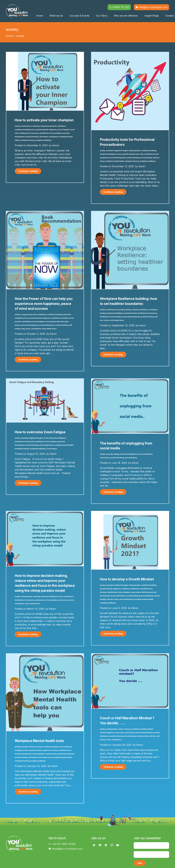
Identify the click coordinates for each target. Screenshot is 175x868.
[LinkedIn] (106, 845)
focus (33, 130)
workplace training (28, 140)
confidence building (23, 130)
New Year (60, 322)
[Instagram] (112, 845)
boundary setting (124, 310)
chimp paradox (135, 151)
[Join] (140, 863)
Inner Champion (64, 130)
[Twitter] (94, 845)
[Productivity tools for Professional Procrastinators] (130, 54)
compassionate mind (48, 126)
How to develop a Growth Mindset (127, 579)
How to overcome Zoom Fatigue (40, 432)
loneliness (126, 589)
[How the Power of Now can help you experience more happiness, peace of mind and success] (45, 213)
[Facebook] (100, 845)
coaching (36, 126)
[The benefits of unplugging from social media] (130, 380)
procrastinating (146, 158)
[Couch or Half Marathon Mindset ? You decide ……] (130, 655)
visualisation (53, 137)
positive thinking (32, 137)
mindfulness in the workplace (51, 133)
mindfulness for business (29, 133)
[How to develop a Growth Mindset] (130, 513)
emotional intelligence (108, 154)
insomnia (55, 750)
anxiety (17, 126)
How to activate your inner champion (44, 120)
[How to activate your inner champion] (45, 54)
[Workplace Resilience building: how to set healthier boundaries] (130, 213)
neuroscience (51, 322)
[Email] (151, 854)
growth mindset (42, 130)
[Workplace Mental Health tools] (45, 655)
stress (102, 161)
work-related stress (49, 329)
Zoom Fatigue (52, 449)
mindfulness (56, 318)
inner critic (140, 154)
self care (156, 158)
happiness (53, 130)
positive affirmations (47, 325)
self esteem (44, 137)
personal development (117, 158)
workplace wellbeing (43, 140)
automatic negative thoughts (117, 151)
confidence (61, 126)
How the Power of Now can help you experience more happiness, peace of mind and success (44, 304)
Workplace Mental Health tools (39, 741)
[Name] (151, 845)
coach (120, 729)
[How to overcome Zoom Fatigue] (45, 380)
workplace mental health (115, 161)
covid (46, 438)
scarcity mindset (143, 736)
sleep (23, 329)
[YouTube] (118, 845)
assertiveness (26, 126)
